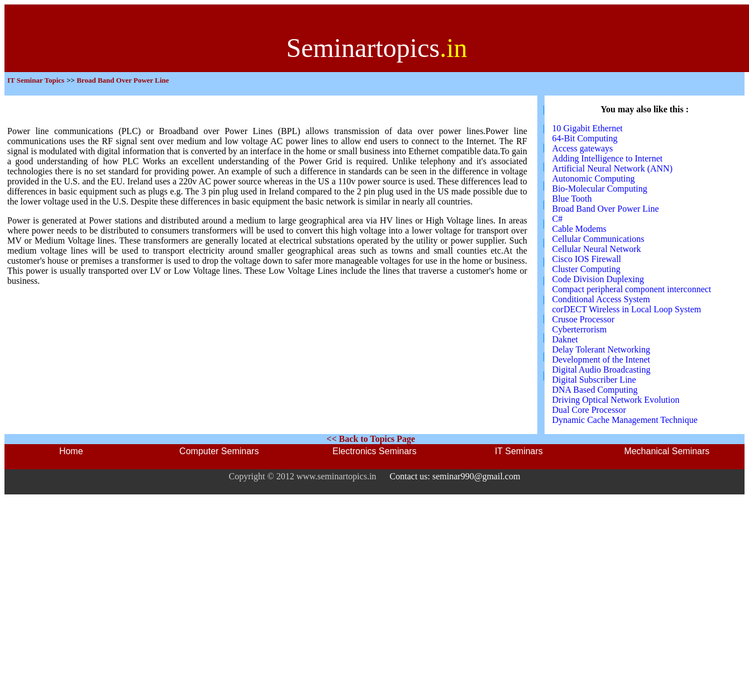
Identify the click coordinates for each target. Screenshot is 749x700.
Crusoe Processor (584, 319)
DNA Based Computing (595, 390)
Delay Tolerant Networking (601, 349)
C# (558, 219)
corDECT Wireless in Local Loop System (627, 309)
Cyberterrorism (580, 329)
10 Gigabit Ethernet (588, 128)
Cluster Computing (586, 269)
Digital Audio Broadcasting (602, 370)
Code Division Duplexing (598, 279)
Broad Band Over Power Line (606, 209)
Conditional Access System (601, 299)
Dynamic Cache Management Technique (625, 420)
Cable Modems (579, 229)
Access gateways (583, 148)
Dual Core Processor (589, 410)
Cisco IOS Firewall (587, 259)
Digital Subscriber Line (594, 380)
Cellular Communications (598, 239)
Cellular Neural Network (597, 249)
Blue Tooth (572, 199)
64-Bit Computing (585, 138)
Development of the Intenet (602, 359)
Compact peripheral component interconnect (632, 289)
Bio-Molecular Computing (600, 189)
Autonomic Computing (594, 178)
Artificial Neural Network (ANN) (612, 168)
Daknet (565, 339)
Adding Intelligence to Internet (608, 158)
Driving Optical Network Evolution (616, 400)
